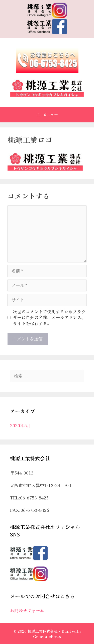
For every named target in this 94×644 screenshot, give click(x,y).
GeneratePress (47, 636)
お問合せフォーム (27, 610)
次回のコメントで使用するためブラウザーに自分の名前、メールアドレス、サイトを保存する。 (49, 317)
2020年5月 (21, 425)
